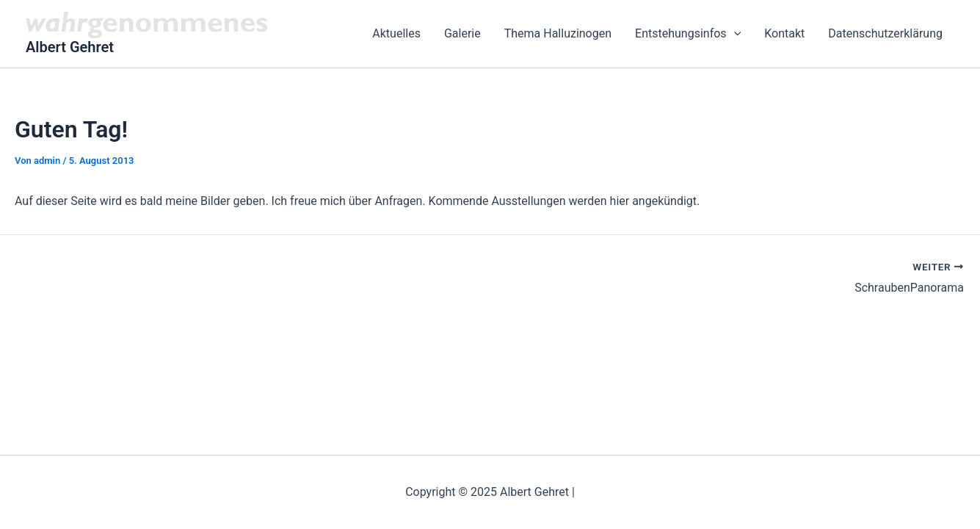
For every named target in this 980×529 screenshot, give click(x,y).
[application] (734, 34)
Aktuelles (396, 33)
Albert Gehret (70, 47)
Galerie (462, 33)
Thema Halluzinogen (558, 33)
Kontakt (784, 33)
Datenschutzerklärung (885, 33)
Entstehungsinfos (688, 34)
